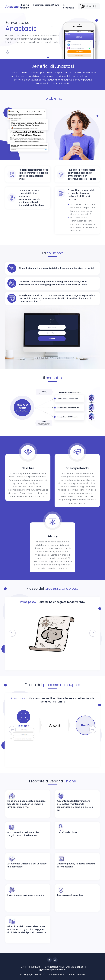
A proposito (69, 6)
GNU (66, 83)
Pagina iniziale (25, 6)
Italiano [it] (88, 6)
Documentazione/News (46, 5)
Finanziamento (77, 974)
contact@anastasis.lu (52, 970)
